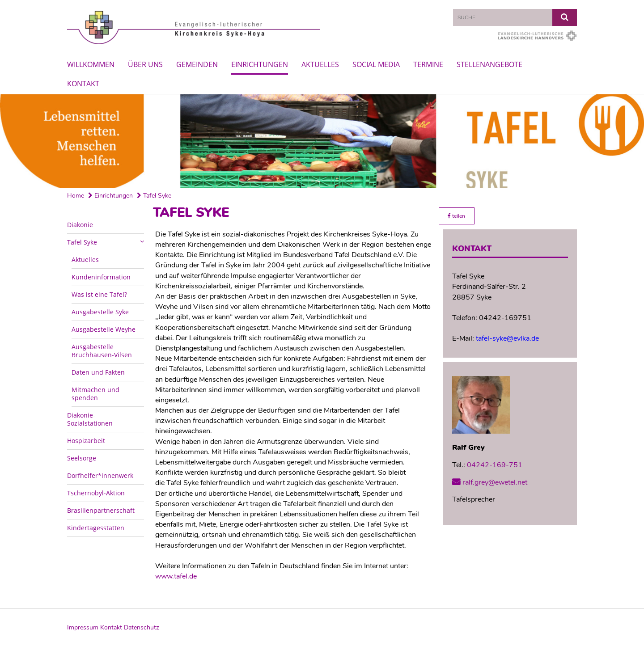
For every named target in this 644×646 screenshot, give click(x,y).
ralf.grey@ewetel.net (495, 482)
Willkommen (91, 64)
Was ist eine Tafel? (99, 294)
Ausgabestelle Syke (100, 312)
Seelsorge (82, 458)
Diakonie (80, 225)
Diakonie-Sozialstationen (90, 419)
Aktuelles (320, 64)
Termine (428, 64)
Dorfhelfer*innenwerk (100, 475)
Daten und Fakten (98, 372)
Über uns (145, 64)
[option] (322, 141)
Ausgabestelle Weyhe (104, 329)
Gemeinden (197, 64)
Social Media (376, 64)
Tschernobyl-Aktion (96, 493)
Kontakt (83, 84)
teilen (456, 216)
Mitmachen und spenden (95, 394)
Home (76, 196)
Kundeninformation (101, 277)
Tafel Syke (154, 196)
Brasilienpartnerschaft (101, 510)
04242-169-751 (495, 465)
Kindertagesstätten (96, 528)
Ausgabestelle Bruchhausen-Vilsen (102, 351)
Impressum (83, 627)
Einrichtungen (260, 64)
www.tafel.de (176, 576)
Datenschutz (142, 627)
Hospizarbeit (86, 441)
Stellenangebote (489, 64)
